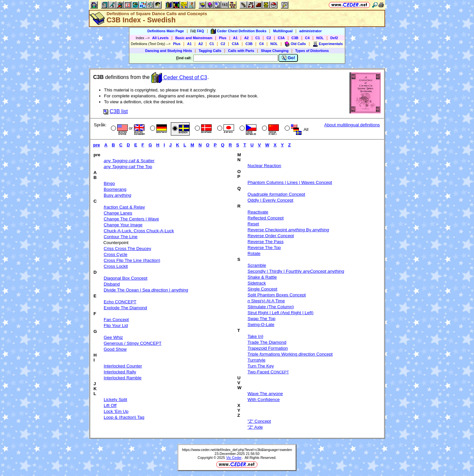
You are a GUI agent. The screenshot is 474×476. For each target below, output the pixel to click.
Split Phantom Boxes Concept (277, 295)
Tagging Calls (210, 51)
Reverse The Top (264, 248)
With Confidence (264, 400)
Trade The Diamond (267, 342)
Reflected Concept (266, 218)
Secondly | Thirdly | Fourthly (296, 271)
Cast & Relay (124, 207)
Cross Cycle (116, 254)
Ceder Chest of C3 (179, 77)
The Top (128, 167)
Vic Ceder (234, 458)
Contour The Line (121, 237)
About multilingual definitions (352, 125)
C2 (269, 38)
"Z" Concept (259, 421)
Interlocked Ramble (123, 378)
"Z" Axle (255, 427)
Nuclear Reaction (264, 166)
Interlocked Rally (120, 372)
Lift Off (110, 405)
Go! (288, 58)
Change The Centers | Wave (131, 219)
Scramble (257, 265)
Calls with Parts (241, 51)
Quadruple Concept (276, 194)
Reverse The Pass (265, 242)
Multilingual (283, 31)
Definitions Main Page (166, 31)
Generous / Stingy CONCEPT (133, 343)
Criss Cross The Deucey (127, 249)
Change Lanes (118, 213)
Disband (112, 284)
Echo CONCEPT (120, 302)
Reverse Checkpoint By (288, 230)
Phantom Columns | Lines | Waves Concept (290, 182)
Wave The (265, 394)
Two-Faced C (268, 372)
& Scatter (129, 161)
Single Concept (262, 289)
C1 (258, 38)
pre (97, 145)
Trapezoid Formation (268, 348)
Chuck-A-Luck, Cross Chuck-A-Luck (139, 231)
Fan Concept (116, 320)
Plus (223, 38)
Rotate (254, 253)
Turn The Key (261, 366)
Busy (118, 195)
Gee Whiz (113, 337)
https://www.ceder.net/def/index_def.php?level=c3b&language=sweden (237, 450)
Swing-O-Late (261, 325)
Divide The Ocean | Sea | (146, 290)
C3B (295, 38)
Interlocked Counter (123, 366)
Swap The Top (262, 319)
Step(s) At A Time (266, 301)
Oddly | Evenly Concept (270, 200)
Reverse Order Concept (271, 236)
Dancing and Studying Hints (169, 51)
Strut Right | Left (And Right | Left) (280, 313)
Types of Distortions (312, 51)
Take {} (255, 336)
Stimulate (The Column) (271, 307)
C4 (307, 38)
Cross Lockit (116, 266)
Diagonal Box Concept (126, 278)
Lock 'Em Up (116, 411)
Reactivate (258, 212)
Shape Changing (275, 51)
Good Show (115, 349)
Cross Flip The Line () (132, 260)
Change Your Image (123, 225)
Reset (253, 224)
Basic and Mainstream (194, 38)
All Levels (160, 38)
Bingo (109, 183)
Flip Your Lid (116, 326)
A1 (235, 38)
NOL (320, 38)
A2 (247, 38)
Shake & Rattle (262, 277)
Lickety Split (115, 400)
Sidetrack (257, 283)
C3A (281, 38)
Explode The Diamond (125, 308)
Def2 (334, 38)
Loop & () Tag (124, 417)
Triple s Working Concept (290, 354)
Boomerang (115, 189)
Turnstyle (256, 360)
